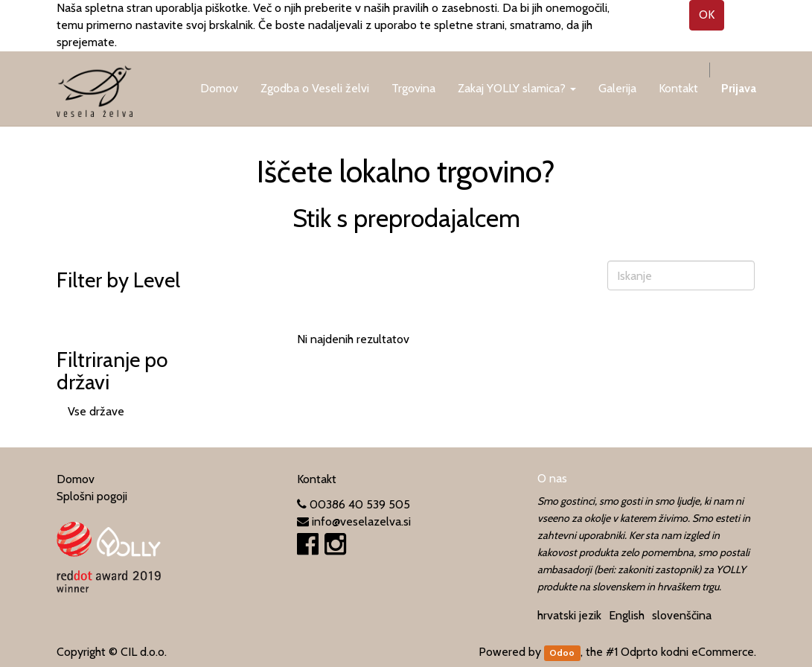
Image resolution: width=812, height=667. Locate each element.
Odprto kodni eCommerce (687, 652)
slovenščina (682, 615)
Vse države (96, 411)
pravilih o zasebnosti (445, 8)
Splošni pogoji (92, 496)
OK (707, 15)
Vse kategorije (103, 309)
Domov (76, 479)
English (627, 615)
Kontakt (317, 479)
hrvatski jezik (569, 615)
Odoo (562, 652)
